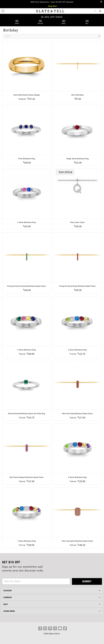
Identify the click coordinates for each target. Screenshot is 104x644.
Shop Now (52, 6)
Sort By (52, 36)
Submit (87, 581)
